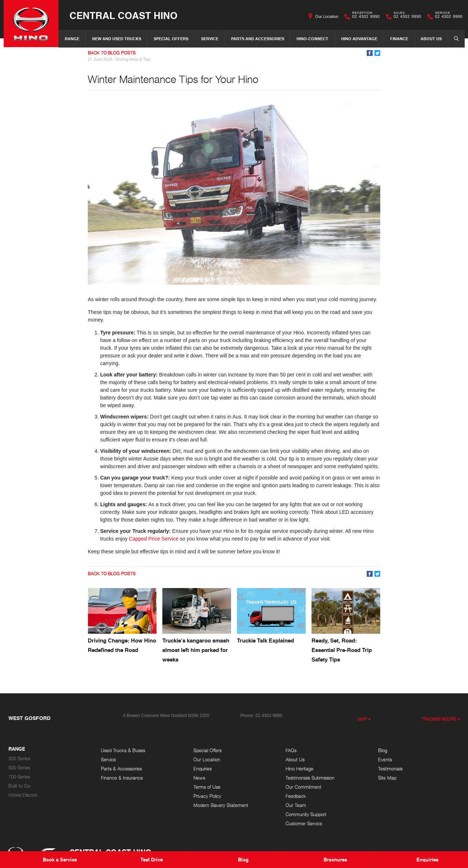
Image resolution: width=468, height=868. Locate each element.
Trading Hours (439, 719)
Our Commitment (303, 787)
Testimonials (390, 769)
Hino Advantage (359, 39)
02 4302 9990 (364, 16)
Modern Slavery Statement (221, 805)
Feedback (296, 796)
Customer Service (304, 824)
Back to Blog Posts (112, 53)
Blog (383, 751)
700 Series (19, 777)
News (199, 778)
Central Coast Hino (123, 15)
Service (210, 39)
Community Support (306, 814)
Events (385, 760)
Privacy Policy (207, 796)
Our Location (327, 16)
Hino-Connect (312, 39)
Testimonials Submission (310, 778)
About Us (431, 39)
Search (454, 38)
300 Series (19, 759)
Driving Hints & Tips (133, 59)
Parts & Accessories (121, 769)
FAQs (291, 751)
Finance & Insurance (122, 778)
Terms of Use (207, 787)
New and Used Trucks (117, 39)
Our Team (296, 805)
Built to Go (19, 786)
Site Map (387, 778)
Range (72, 39)
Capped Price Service (154, 539)
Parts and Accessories (258, 39)
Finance (399, 39)
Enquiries (203, 769)
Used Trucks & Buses (123, 751)
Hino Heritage (299, 769)
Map (362, 719)
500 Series (19, 768)
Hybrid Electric (23, 795)
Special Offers (171, 39)
